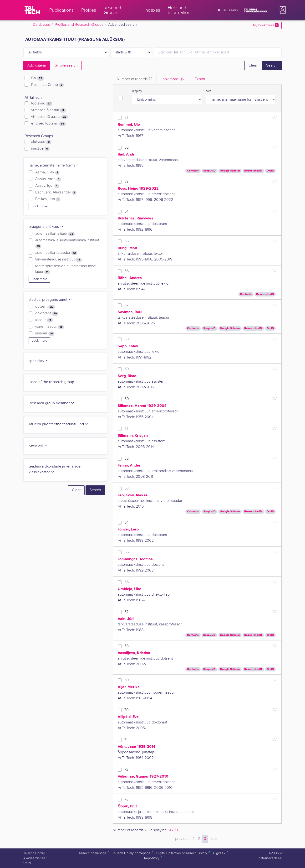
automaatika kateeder (56, 253)
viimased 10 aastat (50, 117)
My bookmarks (266, 25)
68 (127, 646)
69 (127, 680)
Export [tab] (200, 79)
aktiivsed (41, 142)
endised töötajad (48, 124)
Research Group (48, 85)
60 (127, 399)
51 (126, 118)
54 (127, 211)
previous (182, 839)
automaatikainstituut (55, 234)
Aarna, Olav (47, 172)
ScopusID (209, 171)
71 (126, 740)
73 (126, 799)
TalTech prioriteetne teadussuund (59, 424)
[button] (282, 10)
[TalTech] (32, 10)
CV (38, 78)
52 (127, 148)
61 (126, 429)
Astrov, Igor (47, 186)
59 (127, 369)
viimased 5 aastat (49, 110)
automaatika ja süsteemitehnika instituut (67, 243)
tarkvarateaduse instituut (58, 260)
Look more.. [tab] (174, 79)
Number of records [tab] (135, 79)
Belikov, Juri (48, 199)
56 (127, 271)
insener (45, 333)
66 (127, 582)
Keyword (38, 445)
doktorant (47, 313)
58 (127, 339)
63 (127, 488)
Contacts (193, 171)
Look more (39, 206)
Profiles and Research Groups (79, 25)
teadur (44, 320)
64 (127, 522)
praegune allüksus (46, 227)
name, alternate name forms (54, 165)
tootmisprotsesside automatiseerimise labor (66, 269)
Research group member (51, 403)
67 (126, 612)
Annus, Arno (48, 179)
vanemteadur (50, 327)
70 (127, 710)
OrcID (270, 171)
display (137, 91)
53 (127, 182)
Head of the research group (54, 382)
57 (126, 305)
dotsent (45, 307)
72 (126, 770)
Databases (41, 25)
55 (127, 241)
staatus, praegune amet (50, 300)
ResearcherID (253, 171)
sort (208, 91)
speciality (39, 361)
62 (127, 459)
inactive (40, 149)
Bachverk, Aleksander (56, 192)
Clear (253, 65)
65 (127, 552)
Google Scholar (230, 171)
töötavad (42, 104)
